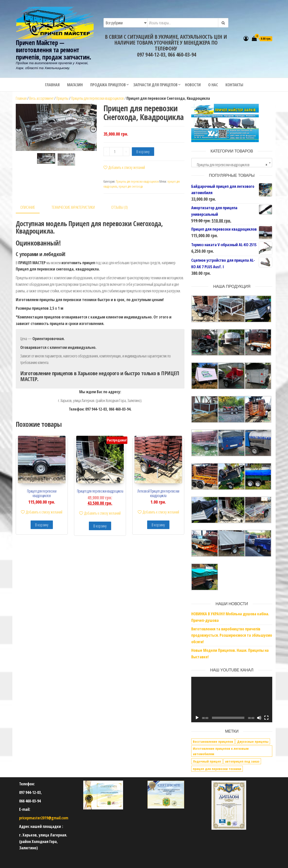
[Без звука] (259, 718)
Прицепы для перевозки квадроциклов (97, 98)
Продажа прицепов (108, 85)
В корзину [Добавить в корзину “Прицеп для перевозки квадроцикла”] (100, 526)
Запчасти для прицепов (155, 85)
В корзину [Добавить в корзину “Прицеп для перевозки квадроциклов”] (42, 525)
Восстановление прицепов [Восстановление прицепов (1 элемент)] (213, 741)
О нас (213, 85)
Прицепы (62, 98)
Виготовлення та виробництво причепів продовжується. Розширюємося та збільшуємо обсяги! (232, 635)
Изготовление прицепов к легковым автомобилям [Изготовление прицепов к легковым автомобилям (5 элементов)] (221, 751)
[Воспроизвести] (197, 718)
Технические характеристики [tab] (73, 207)
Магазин (75, 85)
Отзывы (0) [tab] (119, 207)
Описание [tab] (28, 207)
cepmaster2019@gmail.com (46, 818)
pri (21, 818)
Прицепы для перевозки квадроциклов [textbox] (230, 165)
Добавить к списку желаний (124, 167)
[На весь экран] (266, 718)
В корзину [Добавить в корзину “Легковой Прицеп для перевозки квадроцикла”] (158, 525)
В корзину (143, 152)
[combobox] (232, 163)
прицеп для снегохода (131, 186)
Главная (52, 85)
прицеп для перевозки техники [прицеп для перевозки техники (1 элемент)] (217, 769)
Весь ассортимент (41, 98)
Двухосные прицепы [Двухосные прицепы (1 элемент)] (253, 741)
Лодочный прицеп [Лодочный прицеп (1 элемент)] (207, 761)
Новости (193, 85)
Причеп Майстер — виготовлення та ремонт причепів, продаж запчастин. (54, 50)
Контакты (234, 85)
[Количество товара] (116, 152)
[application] (232, 700)
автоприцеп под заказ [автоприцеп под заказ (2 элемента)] (242, 761)
